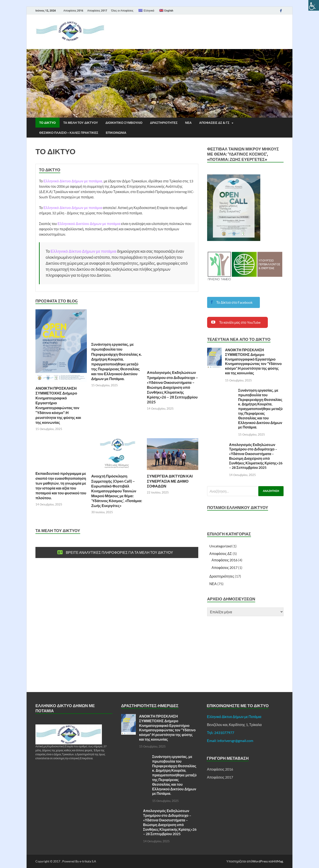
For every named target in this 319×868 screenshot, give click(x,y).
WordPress (260, 861)
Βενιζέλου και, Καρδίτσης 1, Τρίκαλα (234, 725)
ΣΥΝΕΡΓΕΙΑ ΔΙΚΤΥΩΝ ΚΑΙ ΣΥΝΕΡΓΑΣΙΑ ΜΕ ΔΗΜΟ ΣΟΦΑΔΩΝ (170, 481)
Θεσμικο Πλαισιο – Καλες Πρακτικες (69, 133)
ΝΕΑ (189, 123)
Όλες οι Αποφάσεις (122, 11)
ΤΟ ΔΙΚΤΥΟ (48, 123)
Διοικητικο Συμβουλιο (124, 123)
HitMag (278, 861)
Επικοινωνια (116, 133)
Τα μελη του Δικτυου (81, 123)
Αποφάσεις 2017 (97, 11)
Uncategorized (221, 546)
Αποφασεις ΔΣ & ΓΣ (214, 123)
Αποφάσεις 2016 (73, 11)
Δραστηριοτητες (164, 123)
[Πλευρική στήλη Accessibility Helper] (314, 5)
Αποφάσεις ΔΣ (221, 553)
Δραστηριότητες (222, 576)
